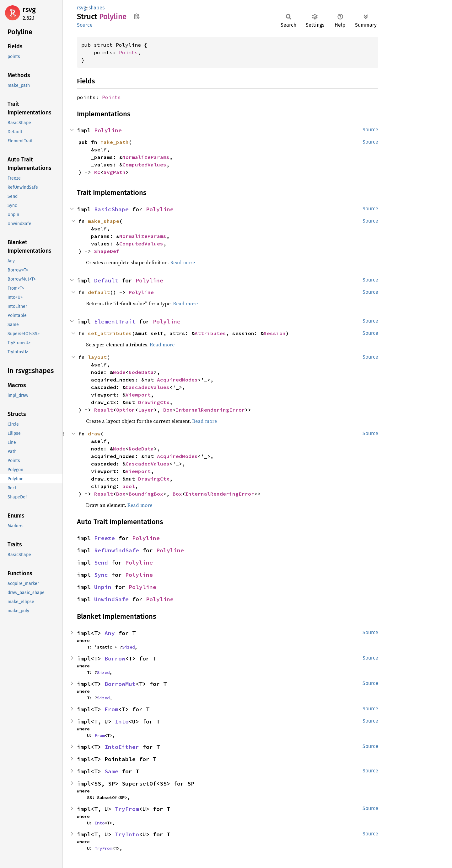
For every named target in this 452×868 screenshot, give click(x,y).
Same (111, 771)
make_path (115, 142)
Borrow (115, 658)
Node (119, 372)
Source (85, 25)
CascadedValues (148, 387)
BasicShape (111, 209)
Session (275, 333)
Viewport (138, 395)
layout (97, 357)
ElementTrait (115, 321)
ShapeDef (107, 251)
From (111, 709)
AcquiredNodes (177, 380)
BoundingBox (146, 494)
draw (94, 434)
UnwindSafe (111, 599)
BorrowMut (120, 684)
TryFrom (127, 809)
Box (168, 410)
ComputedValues (144, 165)
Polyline (108, 130)
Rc (97, 172)
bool (129, 486)
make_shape (104, 221)
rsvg (29, 10)
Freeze (105, 538)
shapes (97, 8)
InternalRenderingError (210, 410)
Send (101, 563)
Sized (128, 647)
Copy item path (137, 16)
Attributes (210, 333)
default (99, 292)
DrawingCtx (154, 402)
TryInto (127, 834)
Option (126, 410)
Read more (183, 262)
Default (106, 280)
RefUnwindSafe (117, 550)
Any (110, 633)
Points (128, 52)
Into (122, 721)
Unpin (103, 587)
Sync (101, 575)
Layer (146, 410)
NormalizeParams (146, 157)
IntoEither (122, 747)
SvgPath (115, 172)
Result (104, 410)
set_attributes (110, 333)
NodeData (141, 372)
